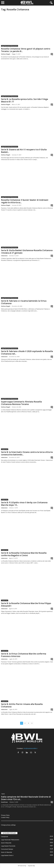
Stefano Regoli (6, 54)
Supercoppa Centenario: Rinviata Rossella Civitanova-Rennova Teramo (21, 403)
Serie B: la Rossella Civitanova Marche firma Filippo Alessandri (26, 605)
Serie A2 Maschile (7, 852)
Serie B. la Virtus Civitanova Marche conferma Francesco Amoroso (24, 655)
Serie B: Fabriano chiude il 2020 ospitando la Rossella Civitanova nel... (27, 353)
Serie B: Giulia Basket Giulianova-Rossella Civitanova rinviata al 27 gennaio (27, 252)
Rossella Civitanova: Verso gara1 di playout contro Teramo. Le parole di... (26, 50)
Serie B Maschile (6, 843)
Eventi (3, 794)
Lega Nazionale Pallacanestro (10, 46)
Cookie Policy (5, 817)
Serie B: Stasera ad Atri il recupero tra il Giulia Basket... (24, 151)
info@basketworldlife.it (30, 748)
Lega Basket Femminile (8, 846)
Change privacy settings (8, 825)
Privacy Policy (5, 815)
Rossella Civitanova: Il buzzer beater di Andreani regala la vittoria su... (25, 201)
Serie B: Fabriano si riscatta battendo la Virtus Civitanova (24, 302)
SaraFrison (4, 802)
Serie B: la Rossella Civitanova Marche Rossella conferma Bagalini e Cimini (24, 554)
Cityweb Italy (31, 866)
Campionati (5, 449)
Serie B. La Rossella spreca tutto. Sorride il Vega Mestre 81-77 (24, 100)
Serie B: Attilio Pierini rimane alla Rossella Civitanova (22, 705)
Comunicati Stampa (7, 849)
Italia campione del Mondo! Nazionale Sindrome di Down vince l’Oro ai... (26, 798)
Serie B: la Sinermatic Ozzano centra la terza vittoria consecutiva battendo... (27, 453)
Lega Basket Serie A (7, 855)
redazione (4, 256)
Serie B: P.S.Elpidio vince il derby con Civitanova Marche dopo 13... (24, 504)
